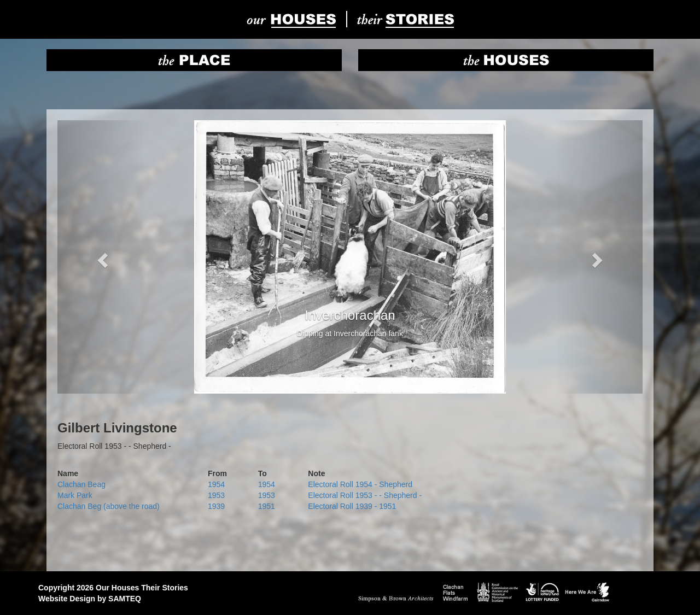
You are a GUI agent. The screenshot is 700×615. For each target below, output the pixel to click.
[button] (101, 257)
